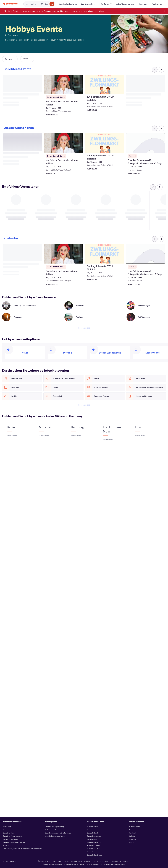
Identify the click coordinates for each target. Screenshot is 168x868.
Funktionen (7, 827)
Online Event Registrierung (55, 827)
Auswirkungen (77, 861)
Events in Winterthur (94, 842)
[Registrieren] (157, 4)
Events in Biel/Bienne (95, 855)
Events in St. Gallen (94, 849)
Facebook (133, 833)
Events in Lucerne (93, 845)
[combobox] (46, 4)
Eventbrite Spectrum (10, 839)
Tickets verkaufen (51, 830)
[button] (105, 4)
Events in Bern (92, 839)
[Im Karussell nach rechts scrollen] (161, 70)
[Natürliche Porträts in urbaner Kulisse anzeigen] (64, 84)
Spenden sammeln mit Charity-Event (58, 833)
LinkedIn (132, 836)
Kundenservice (134, 827)
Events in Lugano (93, 852)
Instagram (133, 839)
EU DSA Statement (94, 864)
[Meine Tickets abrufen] (125, 4)
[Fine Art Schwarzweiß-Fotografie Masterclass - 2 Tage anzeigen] (145, 257)
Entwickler (98, 861)
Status (106, 861)
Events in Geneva (93, 830)
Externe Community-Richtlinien (14, 842)
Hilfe (54, 861)
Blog (48, 861)
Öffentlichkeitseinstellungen (53, 864)
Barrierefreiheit (71, 864)
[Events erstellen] (88, 4)
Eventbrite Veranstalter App (13, 836)
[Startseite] (10, 4)
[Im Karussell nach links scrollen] (153, 190)
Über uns (41, 861)
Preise (5, 830)
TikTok (131, 842)
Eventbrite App (8, 833)
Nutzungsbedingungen (119, 861)
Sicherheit (88, 861)
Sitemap (6, 845)
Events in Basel (92, 833)
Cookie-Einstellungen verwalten (114, 864)
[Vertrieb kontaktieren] (68, 4)
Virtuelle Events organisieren (55, 836)
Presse (66, 861)
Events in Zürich (93, 827)
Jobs (60, 861)
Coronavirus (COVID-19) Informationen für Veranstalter (22, 849)
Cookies (82, 864)
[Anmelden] (143, 4)
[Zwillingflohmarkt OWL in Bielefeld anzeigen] (104, 84)
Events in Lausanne (94, 836)
